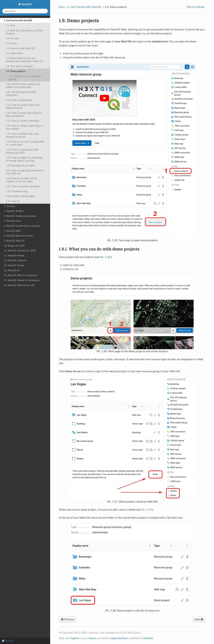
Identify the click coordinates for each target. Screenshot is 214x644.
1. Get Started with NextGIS (18, 20)
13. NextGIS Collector (15, 260)
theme (92, 638)
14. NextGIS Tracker (14, 265)
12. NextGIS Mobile (14, 256)
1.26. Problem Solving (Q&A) (20, 196)
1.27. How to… (14, 201)
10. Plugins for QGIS (14, 246)
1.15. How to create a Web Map (22, 121)
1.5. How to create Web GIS (20, 48)
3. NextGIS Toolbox (14, 211)
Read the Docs (120, 638)
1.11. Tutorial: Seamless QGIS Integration (21, 94)
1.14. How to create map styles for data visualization (24, 114)
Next (199, 619)
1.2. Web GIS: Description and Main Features (24, 32)
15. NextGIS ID (12, 270)
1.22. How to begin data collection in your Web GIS (25, 172)
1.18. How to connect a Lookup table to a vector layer (25, 143)
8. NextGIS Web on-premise (18, 236)
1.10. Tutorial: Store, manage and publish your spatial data (23, 86)
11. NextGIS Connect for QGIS (20, 251)
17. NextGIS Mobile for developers (22, 280)
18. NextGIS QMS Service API (19, 285)
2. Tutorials (9, 206)
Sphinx (75, 638)
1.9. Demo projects (16, 71)
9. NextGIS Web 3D (14, 241)
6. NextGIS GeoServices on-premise (22, 226)
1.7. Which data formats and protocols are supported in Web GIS (24, 60)
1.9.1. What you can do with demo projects (25, 78)
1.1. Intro (11, 25)
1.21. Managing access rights (21, 165)
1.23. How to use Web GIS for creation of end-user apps (21, 180)
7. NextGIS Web (12, 231)
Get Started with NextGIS (85, 7)
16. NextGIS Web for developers (21, 275)
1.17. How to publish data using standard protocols (22, 135)
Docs (62, 7)
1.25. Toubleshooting (17, 191)
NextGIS (26, 4)
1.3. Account (12, 38)
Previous (68, 619)
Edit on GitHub (196, 7)
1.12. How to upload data (19, 100)
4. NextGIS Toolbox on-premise (20, 216)
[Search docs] (25, 11)
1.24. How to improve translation (23, 186)
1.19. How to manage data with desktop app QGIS (22, 151)
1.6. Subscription (15, 53)
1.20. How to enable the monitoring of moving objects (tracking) (24, 159)
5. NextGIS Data (12, 221)
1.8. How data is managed (19, 66)
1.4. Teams (11, 43)
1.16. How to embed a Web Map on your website (24, 127)
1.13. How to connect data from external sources (23, 106)
